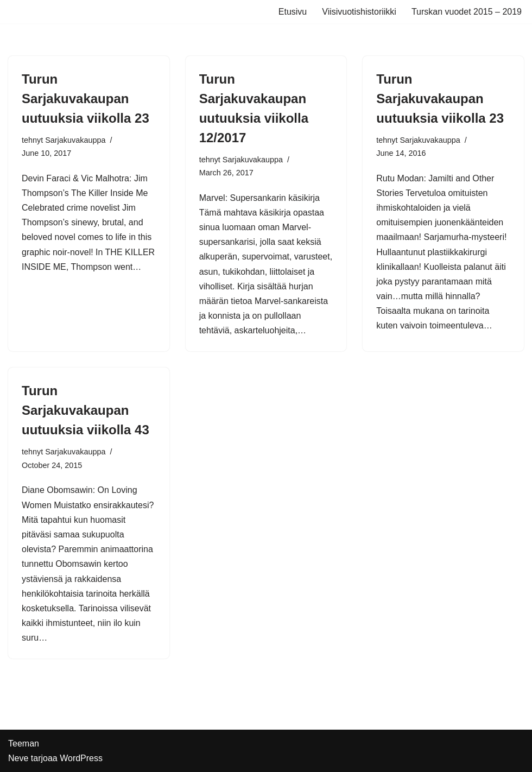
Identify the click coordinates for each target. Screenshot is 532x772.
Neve (18, 758)
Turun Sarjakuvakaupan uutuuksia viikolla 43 (85, 410)
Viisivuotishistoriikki (359, 12)
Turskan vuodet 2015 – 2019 (467, 12)
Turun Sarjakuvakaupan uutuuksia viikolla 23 (85, 99)
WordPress (81, 758)
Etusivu (293, 12)
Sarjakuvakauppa (75, 140)
